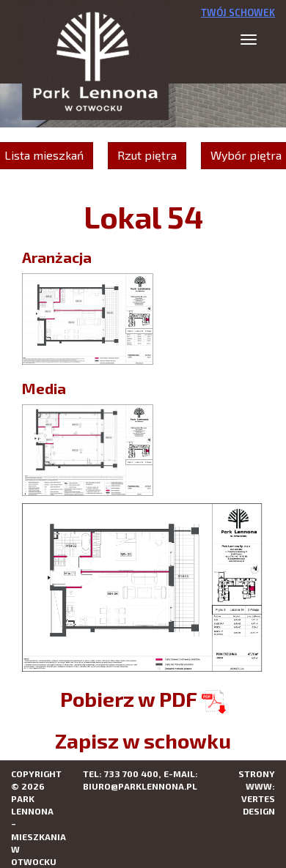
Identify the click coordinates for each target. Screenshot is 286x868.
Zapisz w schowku (143, 741)
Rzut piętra (147, 155)
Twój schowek (238, 12)
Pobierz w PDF (143, 699)
